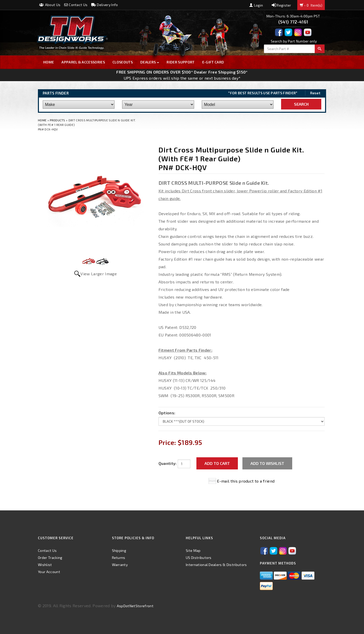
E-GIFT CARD (213, 62)
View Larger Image (98, 274)
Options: (167, 413)
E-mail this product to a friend (246, 481)
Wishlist (45, 565)
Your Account (49, 572)
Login (256, 5)
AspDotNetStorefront (135, 606)
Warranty (120, 565)
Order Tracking (50, 558)
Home (49, 62)
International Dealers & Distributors (216, 565)
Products (58, 120)
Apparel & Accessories (83, 62)
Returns (119, 558)
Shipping (119, 550)
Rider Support (180, 62)
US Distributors (199, 558)
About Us (50, 5)
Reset (315, 93)
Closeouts (123, 62)
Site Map (193, 550)
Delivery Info (105, 5)
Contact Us (76, 5)
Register (281, 5)
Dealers (150, 62)
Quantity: (168, 463)
